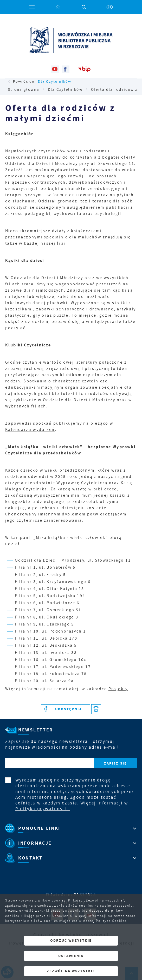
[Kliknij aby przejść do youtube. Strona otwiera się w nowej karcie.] (55, 69)
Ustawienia (71, 956)
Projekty (118, 689)
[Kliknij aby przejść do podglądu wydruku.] (96, 709)
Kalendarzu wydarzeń (30, 430)
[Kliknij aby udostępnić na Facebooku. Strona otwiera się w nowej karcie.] (65, 709)
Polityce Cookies (111, 921)
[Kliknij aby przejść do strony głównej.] (58, 7)
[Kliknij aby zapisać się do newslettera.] (115, 763)
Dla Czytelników (55, 81)
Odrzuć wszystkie (71, 940)
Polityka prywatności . (43, 809)
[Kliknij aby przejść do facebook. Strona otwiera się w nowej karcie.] (66, 69)
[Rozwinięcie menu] (71, 828)
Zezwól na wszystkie (71, 971)
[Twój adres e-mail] (50, 763)
